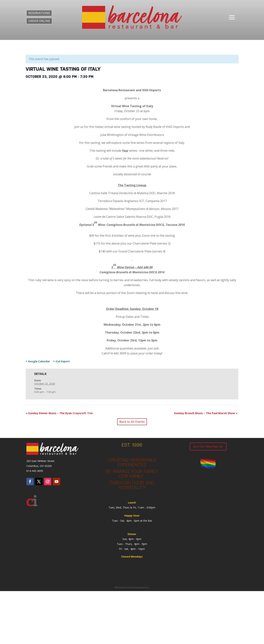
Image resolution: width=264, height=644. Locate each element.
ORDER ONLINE (39, 21)
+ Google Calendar (38, 361)
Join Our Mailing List (208, 446)
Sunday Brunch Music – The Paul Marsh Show (206, 413)
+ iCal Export (61, 361)
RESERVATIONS (39, 13)
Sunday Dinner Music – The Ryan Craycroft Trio (59, 413)
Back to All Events (132, 422)
